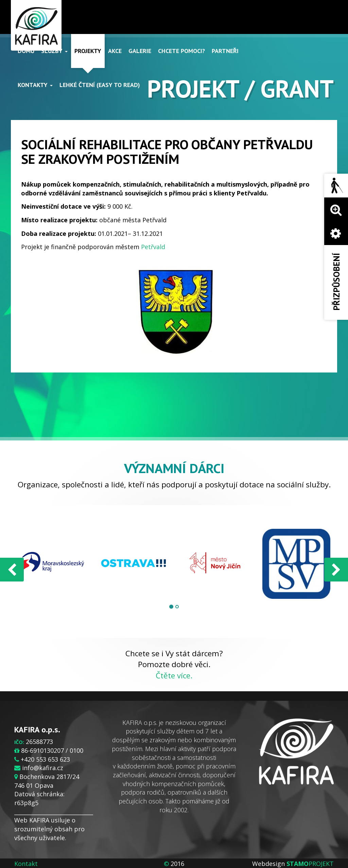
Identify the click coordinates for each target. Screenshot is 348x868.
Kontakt (26, 864)
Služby (54, 51)
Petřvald (153, 247)
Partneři (225, 51)
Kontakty (35, 85)
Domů (26, 51)
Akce (115, 51)
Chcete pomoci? (181, 51)
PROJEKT (310, 864)
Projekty (88, 51)
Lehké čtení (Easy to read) (100, 85)
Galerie (140, 51)
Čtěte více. (174, 675)
